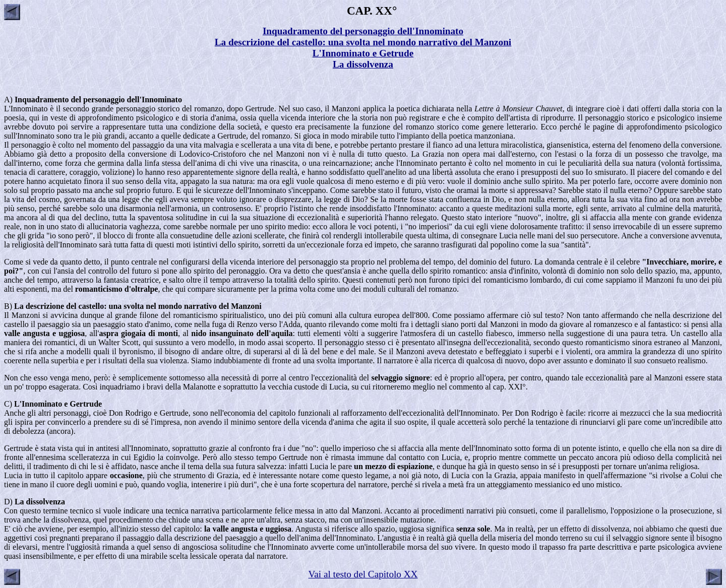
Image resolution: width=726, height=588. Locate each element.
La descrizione (39, 306)
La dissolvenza (40, 502)
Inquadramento (42, 100)
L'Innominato (38, 404)
